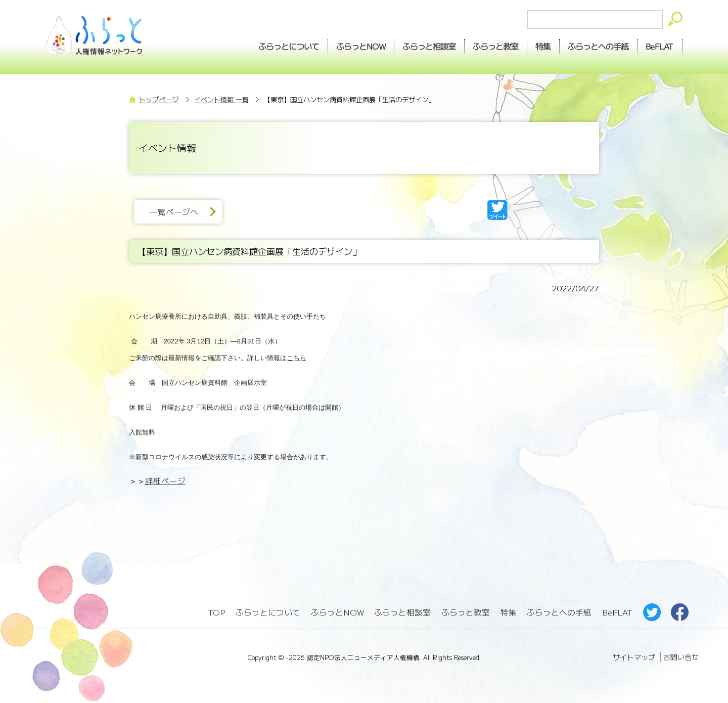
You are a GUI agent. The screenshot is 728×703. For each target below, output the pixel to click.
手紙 (599, 46)
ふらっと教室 (466, 612)
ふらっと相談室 (402, 612)
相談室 (429, 46)
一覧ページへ (174, 212)
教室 (496, 46)
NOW (361, 46)
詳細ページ (165, 481)
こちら (297, 358)
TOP (216, 612)
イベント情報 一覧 (221, 99)
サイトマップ (634, 657)
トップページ (159, 99)
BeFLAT (660, 46)
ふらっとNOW (337, 612)
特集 (543, 46)
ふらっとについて (289, 46)
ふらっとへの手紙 (559, 612)
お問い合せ (681, 657)
